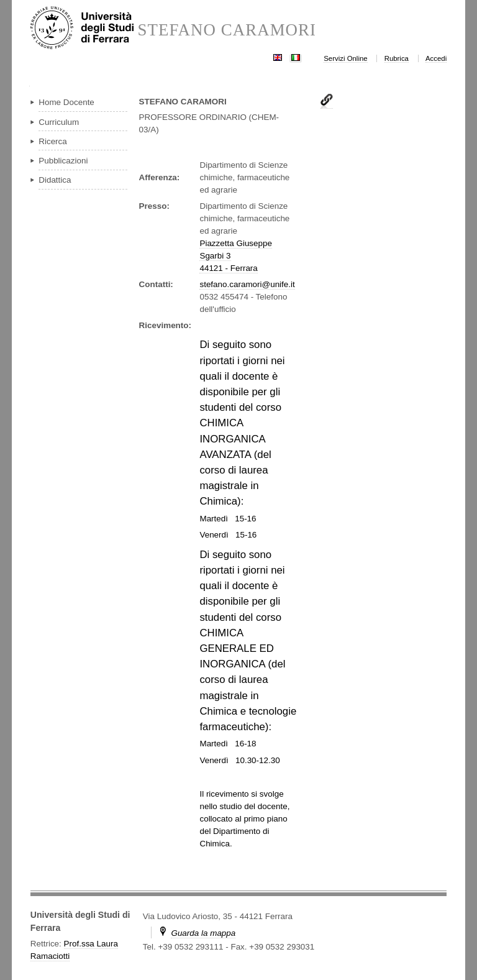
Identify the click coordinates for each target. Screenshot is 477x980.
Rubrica (397, 58)
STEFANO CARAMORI (227, 30)
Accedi (436, 58)
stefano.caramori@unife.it (247, 284)
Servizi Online (345, 58)
